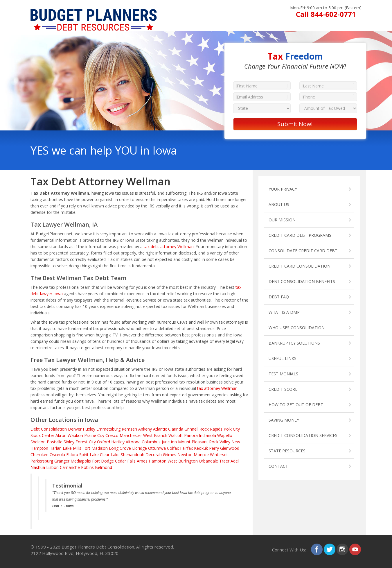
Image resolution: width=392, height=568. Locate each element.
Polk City (232, 429)
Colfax (173, 448)
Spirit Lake (89, 455)
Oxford (104, 442)
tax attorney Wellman (217, 388)
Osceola (57, 455)
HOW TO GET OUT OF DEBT (296, 405)
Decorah (154, 455)
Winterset (219, 455)
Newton (185, 455)
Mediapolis (81, 461)
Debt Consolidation (49, 429)
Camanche (70, 467)
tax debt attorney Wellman (169, 247)
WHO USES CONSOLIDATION (297, 328)
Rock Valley (220, 442)
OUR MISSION (282, 220)
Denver (75, 429)
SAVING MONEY (284, 420)
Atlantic (160, 429)
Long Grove (120, 448)
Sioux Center (42, 435)
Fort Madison (95, 448)
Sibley (69, 442)
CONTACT (278, 466)
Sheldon (38, 442)
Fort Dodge (103, 461)
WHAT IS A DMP (284, 312)
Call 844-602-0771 (326, 14)
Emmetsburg (108, 429)
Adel (235, 461)
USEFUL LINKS (283, 358)
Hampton (158, 461)
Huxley (89, 429)
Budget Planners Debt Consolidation (98, 547)
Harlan (55, 448)
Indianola (207, 435)
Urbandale (208, 461)
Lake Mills (72, 448)
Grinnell (191, 429)
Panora (191, 435)
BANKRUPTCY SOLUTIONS (294, 343)
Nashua (38, 467)
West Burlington (183, 461)
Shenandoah (133, 455)
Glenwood (230, 448)
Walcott (176, 435)
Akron (61, 435)
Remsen (129, 429)
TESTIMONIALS (283, 374)
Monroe (201, 455)
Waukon (75, 435)
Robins (87, 467)
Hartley (118, 442)
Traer (224, 461)
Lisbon (52, 467)
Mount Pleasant (193, 442)
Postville (55, 442)
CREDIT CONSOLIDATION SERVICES (303, 435)
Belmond (104, 467)
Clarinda (176, 429)
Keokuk (201, 448)
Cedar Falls (125, 461)
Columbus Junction (159, 442)
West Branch (155, 435)
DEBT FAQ (279, 297)
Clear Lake (110, 455)
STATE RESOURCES (287, 451)
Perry (214, 448)
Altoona (133, 442)
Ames (142, 461)
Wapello (225, 435)
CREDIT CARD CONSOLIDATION (300, 266)
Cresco (112, 435)
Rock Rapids (211, 429)
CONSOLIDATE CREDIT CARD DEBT (303, 251)
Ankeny (145, 429)
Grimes (170, 455)
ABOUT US (279, 204)
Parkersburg (42, 461)
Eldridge (140, 448)
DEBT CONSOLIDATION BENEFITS (302, 281)
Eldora (72, 455)
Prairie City (94, 435)
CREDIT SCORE (283, 389)
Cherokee (39, 455)
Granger (62, 461)
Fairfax (186, 448)
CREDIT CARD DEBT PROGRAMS (300, 235)
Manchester (131, 435)
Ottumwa (157, 448)
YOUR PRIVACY (283, 189)
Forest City (86, 442)
